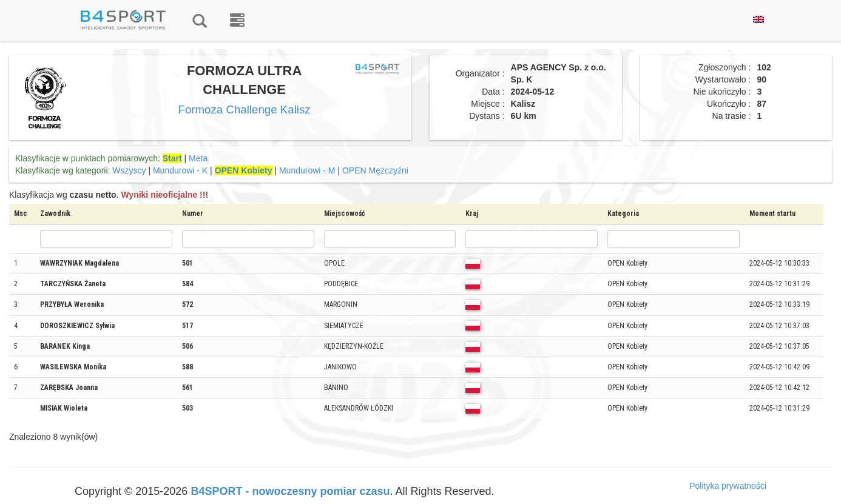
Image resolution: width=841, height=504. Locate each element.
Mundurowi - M (307, 170)
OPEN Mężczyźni (375, 170)
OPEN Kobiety (244, 170)
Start (172, 158)
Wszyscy (129, 170)
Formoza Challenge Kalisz (245, 109)
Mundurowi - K (180, 170)
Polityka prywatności (728, 486)
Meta (198, 158)
